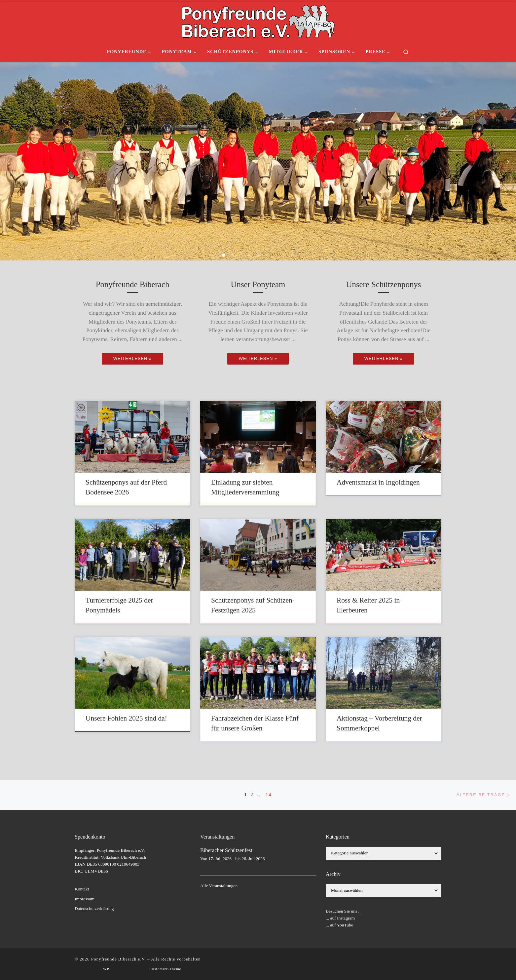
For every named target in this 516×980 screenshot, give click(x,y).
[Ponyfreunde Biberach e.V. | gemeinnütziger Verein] (258, 20)
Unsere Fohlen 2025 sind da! (126, 718)
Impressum (85, 899)
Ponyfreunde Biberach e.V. (119, 959)
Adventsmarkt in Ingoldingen (378, 482)
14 (269, 795)
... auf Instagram (340, 918)
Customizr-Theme (165, 969)
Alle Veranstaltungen (219, 886)
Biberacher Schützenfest (226, 850)
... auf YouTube (339, 925)
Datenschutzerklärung (94, 908)
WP (106, 969)
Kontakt (82, 889)
